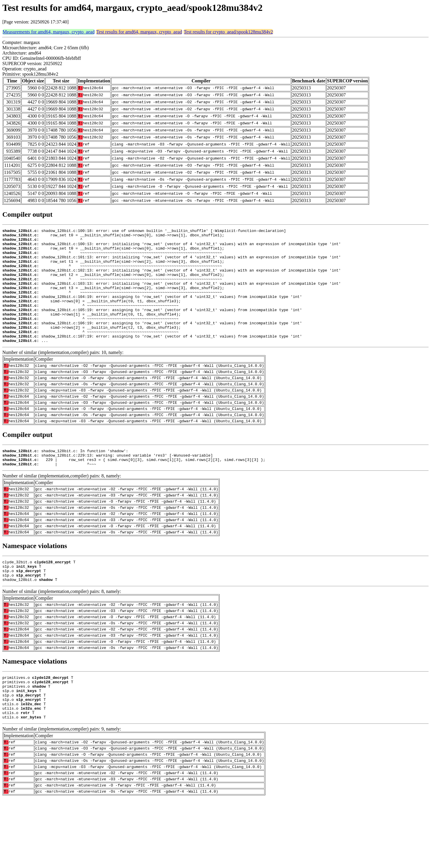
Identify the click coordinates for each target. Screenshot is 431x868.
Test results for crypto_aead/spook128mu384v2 (228, 32)
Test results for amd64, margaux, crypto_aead (139, 32)
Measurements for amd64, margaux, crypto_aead (49, 32)
